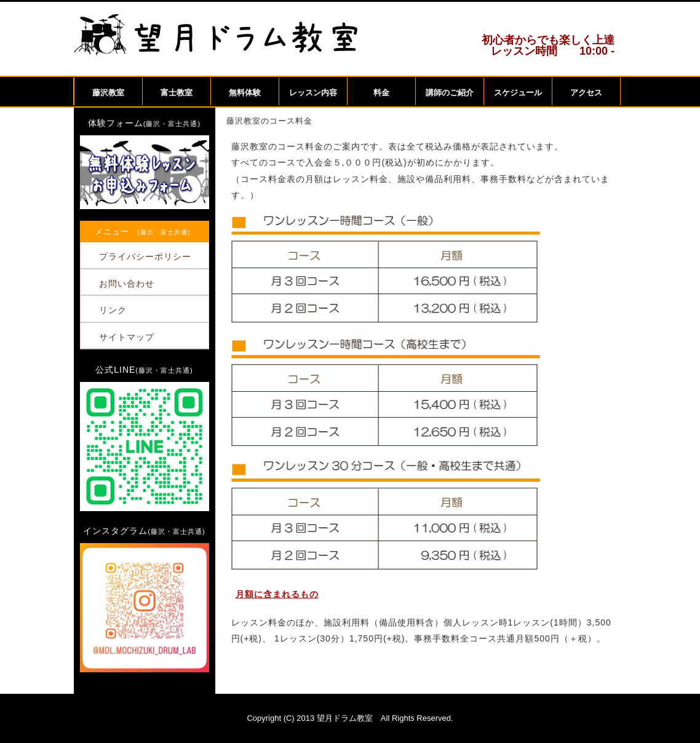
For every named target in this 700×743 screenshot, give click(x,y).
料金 (381, 93)
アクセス (586, 93)
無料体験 (245, 93)
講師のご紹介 (450, 93)
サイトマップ (127, 337)
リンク (113, 310)
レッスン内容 (313, 93)
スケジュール (518, 93)
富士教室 (177, 93)
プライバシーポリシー (145, 256)
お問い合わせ (127, 284)
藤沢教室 (108, 93)
